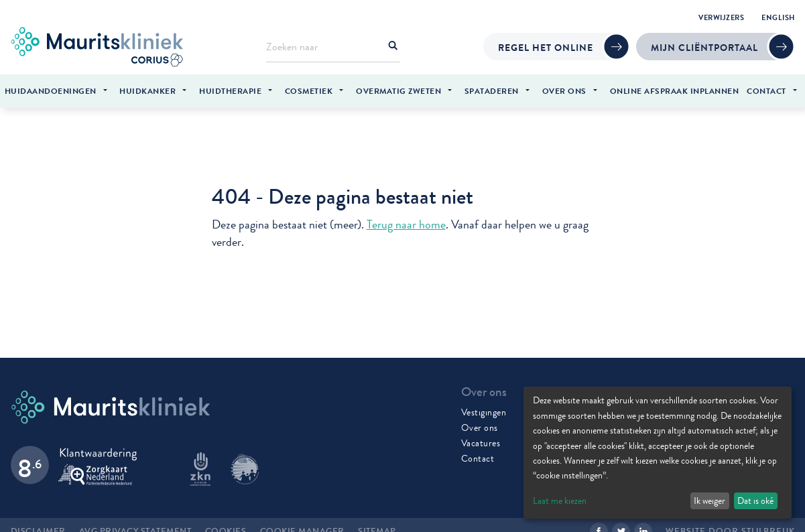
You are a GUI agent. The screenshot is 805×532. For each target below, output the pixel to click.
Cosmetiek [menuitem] (309, 91)
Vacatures (481, 439)
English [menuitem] (778, 17)
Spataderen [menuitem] (492, 91)
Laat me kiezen (560, 501)
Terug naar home (406, 221)
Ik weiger (709, 501)
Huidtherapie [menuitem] (230, 91)
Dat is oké (755, 501)
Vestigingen (484, 408)
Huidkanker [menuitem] (147, 91)
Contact (478, 454)
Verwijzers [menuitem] (721, 17)
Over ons (480, 423)
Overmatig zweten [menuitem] (398, 91)
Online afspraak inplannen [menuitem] (675, 91)
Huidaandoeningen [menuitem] (51, 91)
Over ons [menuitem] (564, 91)
